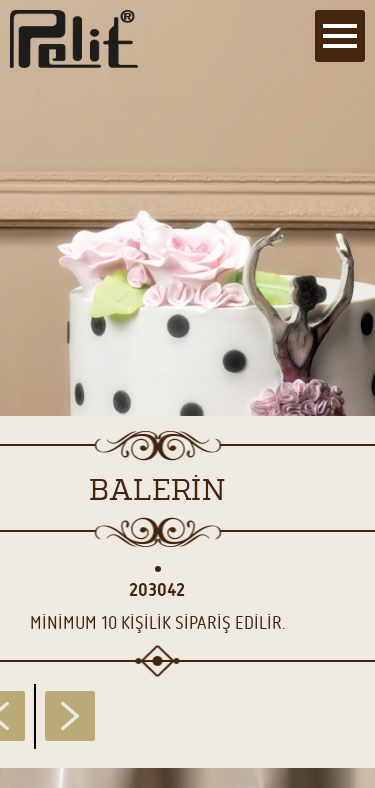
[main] (187, 394)
